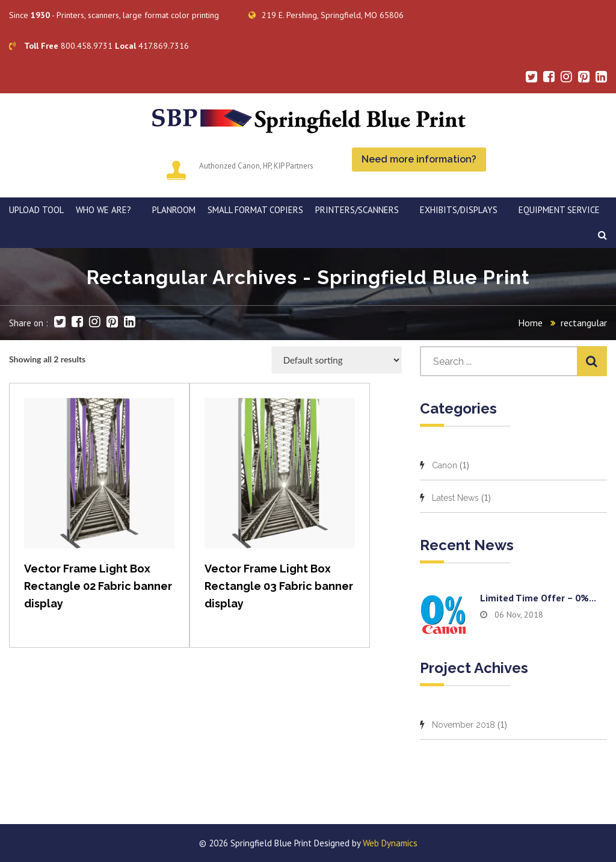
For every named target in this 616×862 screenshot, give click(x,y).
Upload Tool (36, 210)
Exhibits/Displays (459, 210)
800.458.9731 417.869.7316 (99, 46)
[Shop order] (337, 360)
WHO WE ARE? (103, 210)
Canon (445, 465)
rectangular (584, 323)
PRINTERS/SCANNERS (357, 210)
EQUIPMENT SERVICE (559, 210)
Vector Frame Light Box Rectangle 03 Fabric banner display (279, 586)
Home (530, 323)
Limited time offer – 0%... (538, 598)
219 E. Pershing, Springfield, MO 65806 (326, 15)
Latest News (455, 498)
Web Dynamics (390, 843)
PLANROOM (174, 210)
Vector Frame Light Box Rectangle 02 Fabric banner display (98, 586)
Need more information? (419, 159)
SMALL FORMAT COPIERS (255, 210)
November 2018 (464, 725)
